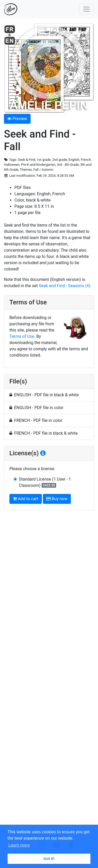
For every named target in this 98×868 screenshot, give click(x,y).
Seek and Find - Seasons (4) (64, 286)
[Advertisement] (49, 671)
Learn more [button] (19, 845)
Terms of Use (22, 336)
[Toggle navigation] (87, 9)
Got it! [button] (49, 859)
